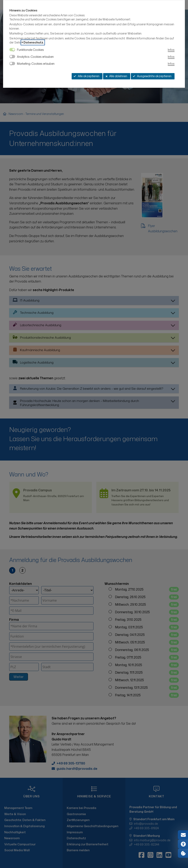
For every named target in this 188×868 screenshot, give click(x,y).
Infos (171, 50)
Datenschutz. (34, 42)
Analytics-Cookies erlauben (35, 57)
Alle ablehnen (116, 76)
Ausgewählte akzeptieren (152, 76)
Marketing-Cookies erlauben (36, 64)
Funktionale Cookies (30, 50)
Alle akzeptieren (87, 76)
